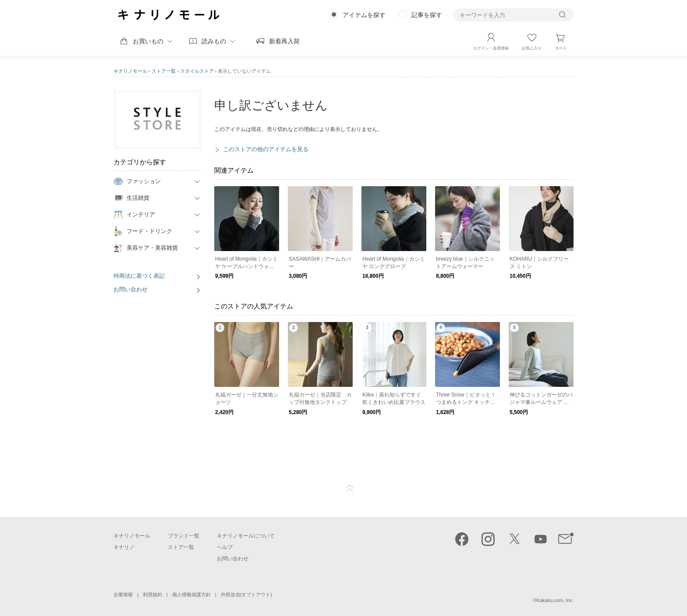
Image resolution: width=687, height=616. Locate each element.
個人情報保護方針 (191, 595)
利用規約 (152, 595)
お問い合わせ (131, 289)
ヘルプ (225, 547)
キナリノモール (130, 71)
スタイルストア (197, 71)
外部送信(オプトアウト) (246, 595)
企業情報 (123, 595)
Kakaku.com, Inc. (555, 600)
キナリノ (124, 547)
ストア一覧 (164, 71)
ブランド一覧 (184, 536)
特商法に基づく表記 (139, 276)
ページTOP (350, 489)
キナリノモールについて (246, 536)
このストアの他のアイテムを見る (266, 149)
